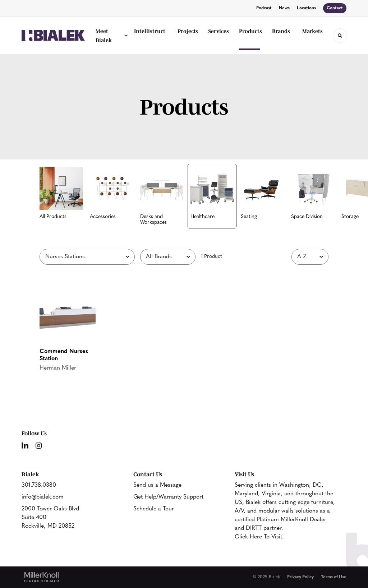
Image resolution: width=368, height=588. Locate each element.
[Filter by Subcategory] (87, 257)
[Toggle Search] (340, 36)
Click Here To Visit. (259, 537)
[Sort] (310, 257)
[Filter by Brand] (168, 257)
